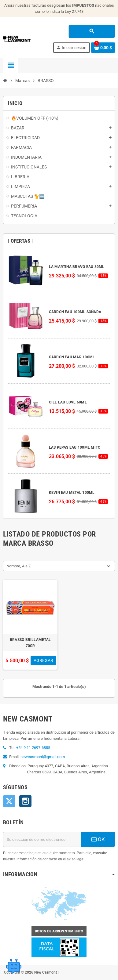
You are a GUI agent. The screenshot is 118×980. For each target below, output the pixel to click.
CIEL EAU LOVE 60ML (68, 402)
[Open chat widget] (14, 966)
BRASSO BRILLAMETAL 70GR (30, 643)
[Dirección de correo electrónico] (42, 839)
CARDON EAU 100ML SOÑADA (75, 312)
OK (98, 839)
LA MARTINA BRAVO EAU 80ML (77, 267)
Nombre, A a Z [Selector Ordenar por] (19, 566)
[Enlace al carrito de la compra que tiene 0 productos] (103, 48)
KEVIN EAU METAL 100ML (72, 493)
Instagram (25, 801)
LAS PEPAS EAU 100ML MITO (75, 447)
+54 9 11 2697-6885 (33, 748)
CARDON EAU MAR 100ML (72, 357)
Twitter (9, 801)
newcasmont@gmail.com (43, 757)
